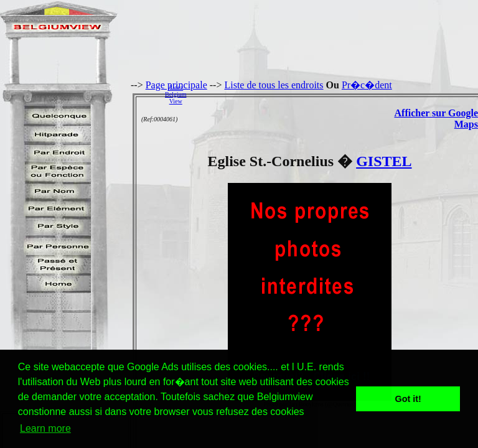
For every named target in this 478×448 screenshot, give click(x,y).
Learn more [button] (45, 428)
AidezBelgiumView (176, 94)
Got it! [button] (408, 399)
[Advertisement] (335, 94)
